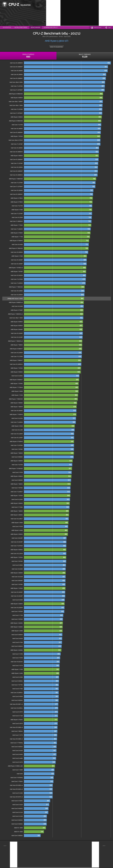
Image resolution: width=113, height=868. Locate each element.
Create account (97, 28)
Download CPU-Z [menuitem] (51, 27)
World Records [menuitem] (21, 27)
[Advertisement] (80, 13)
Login (109, 28)
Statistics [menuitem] (7, 27)
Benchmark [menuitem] (36, 27)
